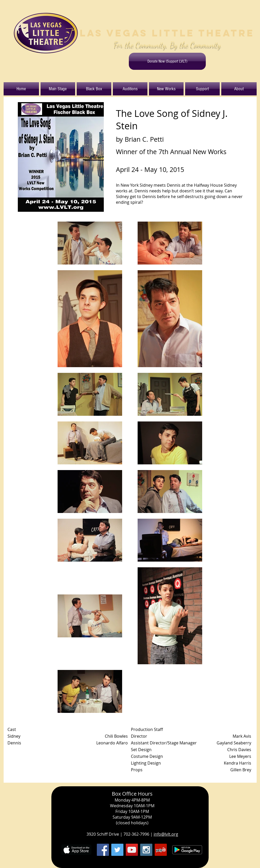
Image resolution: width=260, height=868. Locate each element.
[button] (58, 89)
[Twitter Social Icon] (117, 850)
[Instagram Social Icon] (146, 850)
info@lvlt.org (166, 834)
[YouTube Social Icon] (132, 850)
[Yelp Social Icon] (161, 850)
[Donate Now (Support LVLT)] (167, 61)
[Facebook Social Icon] (103, 850)
